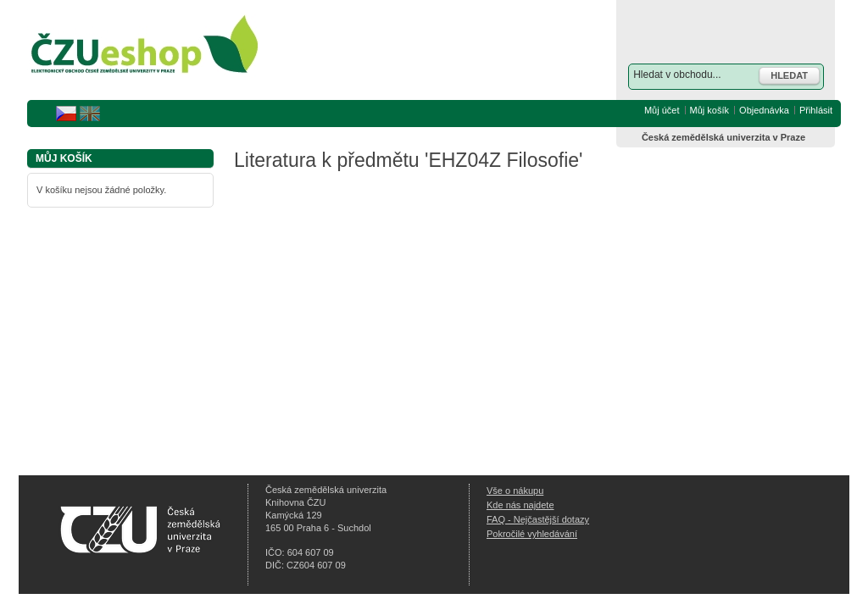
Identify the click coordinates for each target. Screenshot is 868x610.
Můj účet (662, 110)
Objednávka (764, 110)
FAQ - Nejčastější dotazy (538, 519)
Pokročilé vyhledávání (532, 534)
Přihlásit (816, 110)
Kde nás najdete (520, 505)
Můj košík (709, 110)
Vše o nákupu (515, 491)
